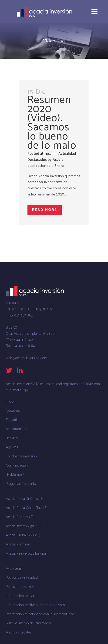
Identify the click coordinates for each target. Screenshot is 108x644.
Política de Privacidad (22, 578)
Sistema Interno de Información (29, 623)
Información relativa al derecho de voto (35, 605)
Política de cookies (20, 587)
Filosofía (12, 420)
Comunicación (17, 465)
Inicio (10, 401)
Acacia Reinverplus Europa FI (28, 553)
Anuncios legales (19, 632)
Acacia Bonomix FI (20, 517)
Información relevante (22, 596)
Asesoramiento (17, 429)
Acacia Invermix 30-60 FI (24, 526)
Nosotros (13, 411)
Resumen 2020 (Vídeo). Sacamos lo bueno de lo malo (52, 123)
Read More (45, 210)
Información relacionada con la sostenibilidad (40, 614)
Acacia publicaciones (45, 163)
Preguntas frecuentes (22, 484)
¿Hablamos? (15, 475)
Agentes (12, 447)
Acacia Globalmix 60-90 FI (26, 535)
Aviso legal (14, 568)
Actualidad (67, 154)
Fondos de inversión (21, 456)
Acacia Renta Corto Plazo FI (27, 508)
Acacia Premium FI (20, 544)
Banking (12, 438)
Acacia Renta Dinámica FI (24, 499)
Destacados (37, 160)
